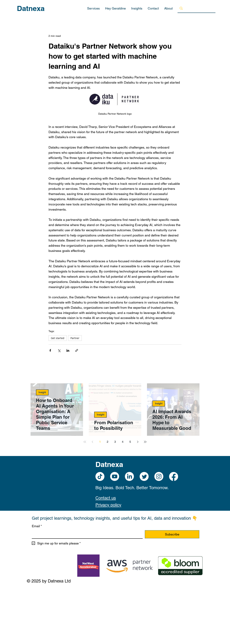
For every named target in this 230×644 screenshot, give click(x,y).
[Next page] (138, 442)
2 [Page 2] (108, 442)
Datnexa (31, 8)
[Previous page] (92, 442)
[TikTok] (100, 476)
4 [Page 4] (123, 442)
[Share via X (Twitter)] (59, 350)
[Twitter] (144, 476)
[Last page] (145, 442)
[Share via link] (77, 350)
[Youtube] (115, 476)
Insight (42, 392)
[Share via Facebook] (50, 350)
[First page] (85, 442)
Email (37, 526)
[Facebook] (174, 476)
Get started (58, 338)
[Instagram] (159, 476)
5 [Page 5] (130, 442)
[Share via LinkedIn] (68, 350)
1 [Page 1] (100, 442)
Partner (75, 338)
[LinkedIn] (129, 476)
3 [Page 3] (115, 442)
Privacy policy (108, 505)
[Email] (86, 534)
